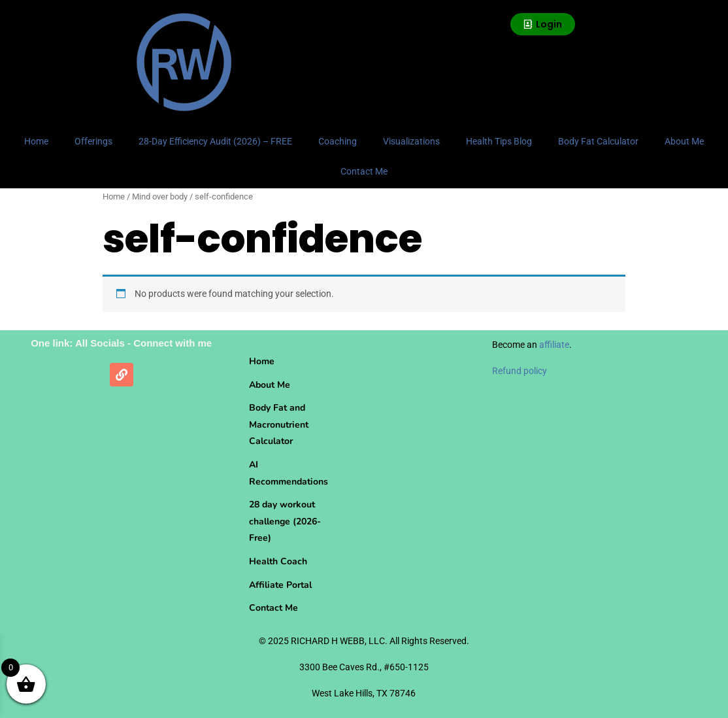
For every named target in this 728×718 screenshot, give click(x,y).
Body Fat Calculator (598, 141)
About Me (684, 141)
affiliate (554, 345)
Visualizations (411, 141)
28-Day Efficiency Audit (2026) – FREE (215, 141)
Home (36, 141)
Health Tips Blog (499, 141)
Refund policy (520, 371)
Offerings (93, 141)
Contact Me (364, 171)
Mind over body (160, 197)
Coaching (338, 141)
